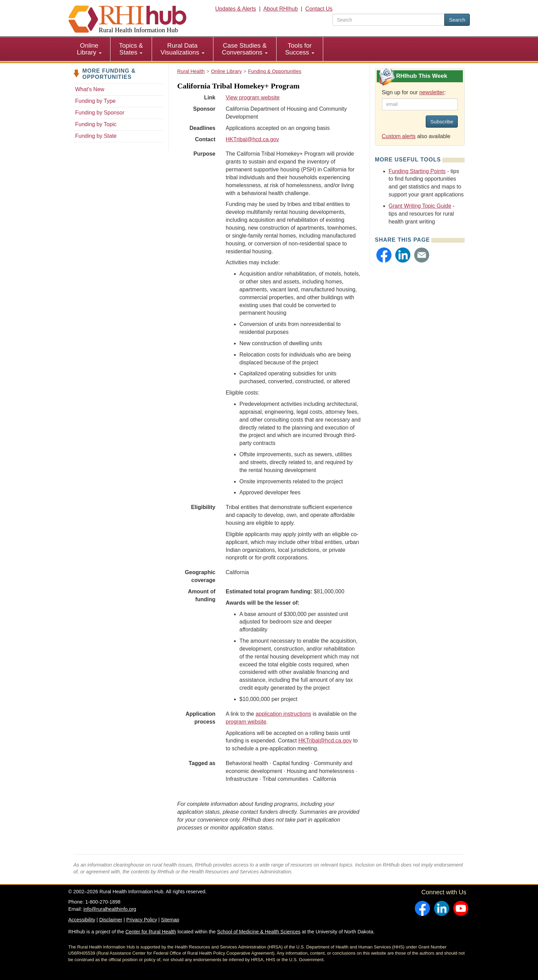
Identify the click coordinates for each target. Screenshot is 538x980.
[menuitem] (89, 49)
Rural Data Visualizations (183, 49)
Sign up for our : (414, 92)
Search (457, 20)
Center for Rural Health (151, 932)
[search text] (389, 20)
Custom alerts (399, 136)
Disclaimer (111, 920)
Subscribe (442, 122)
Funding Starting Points (417, 171)
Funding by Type (95, 101)
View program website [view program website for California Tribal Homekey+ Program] (253, 98)
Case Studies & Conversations (245, 49)
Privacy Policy (142, 920)
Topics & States (131, 49)
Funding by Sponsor (100, 113)
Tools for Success (300, 49)
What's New (90, 89)
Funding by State (96, 136)
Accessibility (82, 920)
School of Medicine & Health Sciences (259, 932)
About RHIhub (280, 9)
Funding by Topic (96, 124)
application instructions (283, 714)
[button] (384, 255)
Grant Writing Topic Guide (420, 206)
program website (246, 722)
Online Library (89, 49)
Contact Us (319, 9)
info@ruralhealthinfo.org (110, 909)
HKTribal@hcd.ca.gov (252, 139)
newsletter (432, 92)
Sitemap (170, 920)
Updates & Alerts (236, 9)
